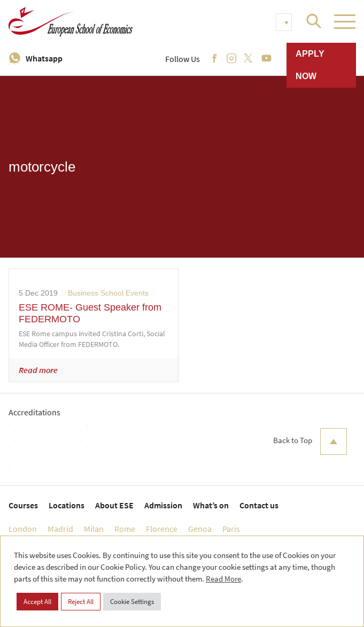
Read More (223, 579)
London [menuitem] (23, 529)
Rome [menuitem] (125, 529)
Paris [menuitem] (231, 529)
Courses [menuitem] (23, 505)
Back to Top (310, 442)
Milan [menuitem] (94, 529)
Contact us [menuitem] (259, 505)
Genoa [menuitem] (200, 529)
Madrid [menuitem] (60, 529)
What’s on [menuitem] (211, 505)
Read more (38, 370)
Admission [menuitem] (163, 505)
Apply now (310, 65)
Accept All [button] (37, 602)
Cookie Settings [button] (132, 602)
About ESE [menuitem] (114, 505)
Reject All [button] (81, 602)
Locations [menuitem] (67, 505)
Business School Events (108, 293)
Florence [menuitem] (162, 529)
